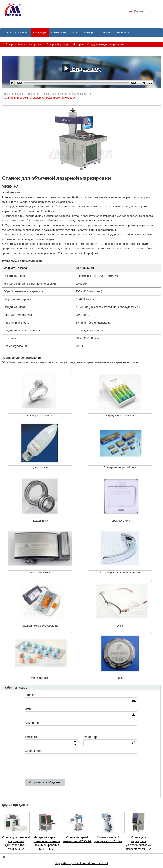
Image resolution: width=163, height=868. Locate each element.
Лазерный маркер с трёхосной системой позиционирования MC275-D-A (47, 843)
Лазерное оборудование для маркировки (99, 44)
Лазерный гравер (57, 44)
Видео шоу (82, 68)
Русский (136, 11)
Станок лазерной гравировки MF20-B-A (108, 839)
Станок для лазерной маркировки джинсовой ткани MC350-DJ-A (16, 843)
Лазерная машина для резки (23, 44)
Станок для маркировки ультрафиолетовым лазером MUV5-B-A (139, 843)
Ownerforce (123, 33)
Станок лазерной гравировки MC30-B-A (77, 839)
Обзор (6, 857)
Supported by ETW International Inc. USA (81, 863)
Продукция (33, 94)
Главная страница (12, 94)
